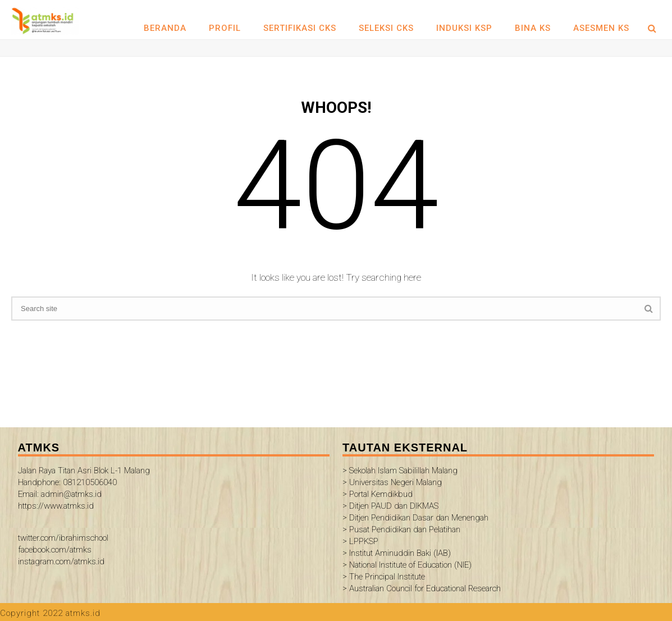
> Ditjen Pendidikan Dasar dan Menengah (415, 518)
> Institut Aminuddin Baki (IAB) (397, 553)
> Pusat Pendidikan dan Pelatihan (401, 529)
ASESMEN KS (601, 28)
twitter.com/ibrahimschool (63, 538)
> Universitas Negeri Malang (392, 482)
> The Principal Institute (384, 577)
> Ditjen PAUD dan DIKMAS (390, 506)
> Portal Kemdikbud (378, 494)
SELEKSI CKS (386, 28)
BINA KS (533, 28)
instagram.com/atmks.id (61, 561)
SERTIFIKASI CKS (300, 28)
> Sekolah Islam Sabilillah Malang (400, 471)
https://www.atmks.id (56, 506)
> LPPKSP (360, 541)
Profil (225, 28)
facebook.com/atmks (55, 550)
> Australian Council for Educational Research (422, 588)
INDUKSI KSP (464, 28)
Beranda (165, 28)
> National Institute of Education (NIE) (407, 565)
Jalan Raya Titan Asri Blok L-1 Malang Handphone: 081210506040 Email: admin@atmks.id (84, 482)
